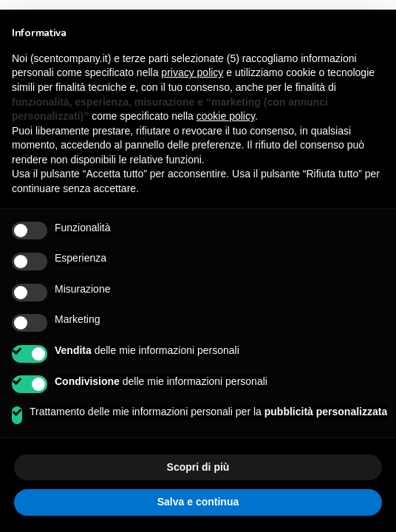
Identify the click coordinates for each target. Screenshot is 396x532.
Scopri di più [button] (198, 467)
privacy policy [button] (192, 72)
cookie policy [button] (226, 116)
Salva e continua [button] (198, 502)
